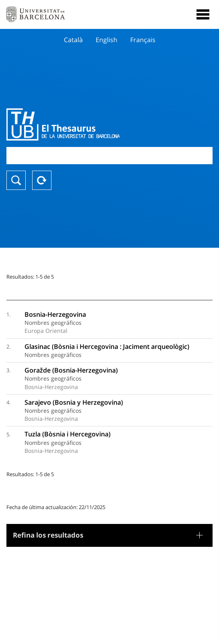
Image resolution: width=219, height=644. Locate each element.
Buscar (16, 180)
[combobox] (109, 156)
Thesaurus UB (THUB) (79, 124)
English (106, 40)
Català (73, 40)
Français (143, 40)
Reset (42, 180)
